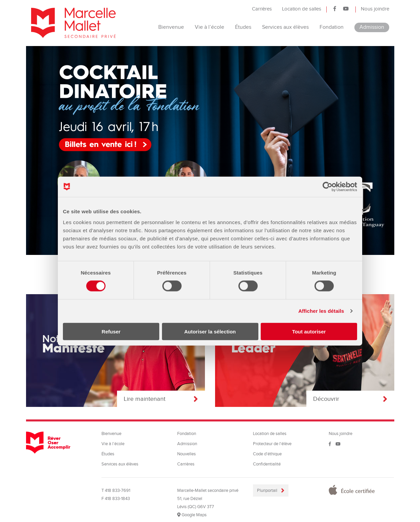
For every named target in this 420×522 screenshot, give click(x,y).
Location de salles (302, 9)
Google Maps (192, 515)
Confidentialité (267, 464)
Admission (372, 27)
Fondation (332, 27)
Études (243, 27)
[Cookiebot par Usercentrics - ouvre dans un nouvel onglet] (328, 187)
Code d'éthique (267, 454)
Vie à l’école (209, 27)
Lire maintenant (161, 399)
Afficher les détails (321, 311)
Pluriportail (268, 491)
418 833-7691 (118, 491)
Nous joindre (375, 9)
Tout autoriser (309, 331)
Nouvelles (186, 454)
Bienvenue (171, 27)
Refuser (111, 331)
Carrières (262, 9)
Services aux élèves (285, 27)
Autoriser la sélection (210, 331)
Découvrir (350, 399)
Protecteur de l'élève (272, 444)
